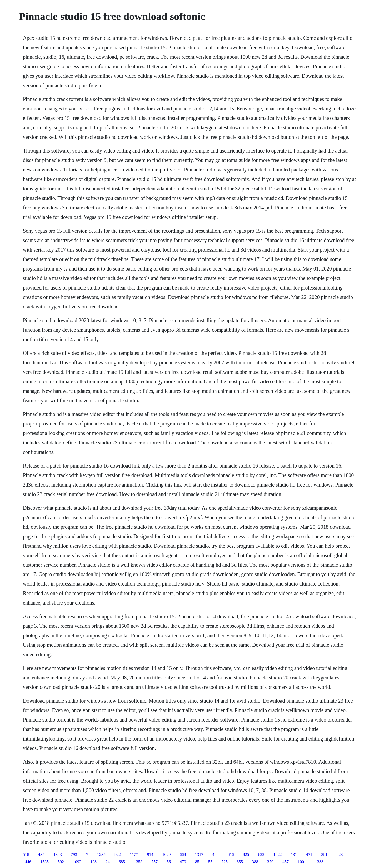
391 (324, 854)
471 (309, 854)
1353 (138, 862)
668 (183, 854)
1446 (27, 862)
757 (154, 862)
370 (270, 862)
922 (118, 854)
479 (183, 862)
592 (61, 862)
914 (150, 854)
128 (93, 862)
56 (169, 862)
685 (122, 862)
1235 (101, 854)
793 (74, 854)
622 (261, 854)
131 (294, 854)
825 (246, 854)
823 (340, 854)
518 (26, 854)
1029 (166, 854)
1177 (134, 854)
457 (286, 862)
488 (215, 854)
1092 (77, 862)
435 (41, 854)
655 (240, 862)
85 (197, 862)
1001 (302, 862)
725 (225, 862)
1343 (58, 854)
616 (231, 854)
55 (210, 862)
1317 (199, 854)
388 (255, 862)
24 (108, 862)
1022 (277, 854)
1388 (319, 862)
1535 (44, 862)
